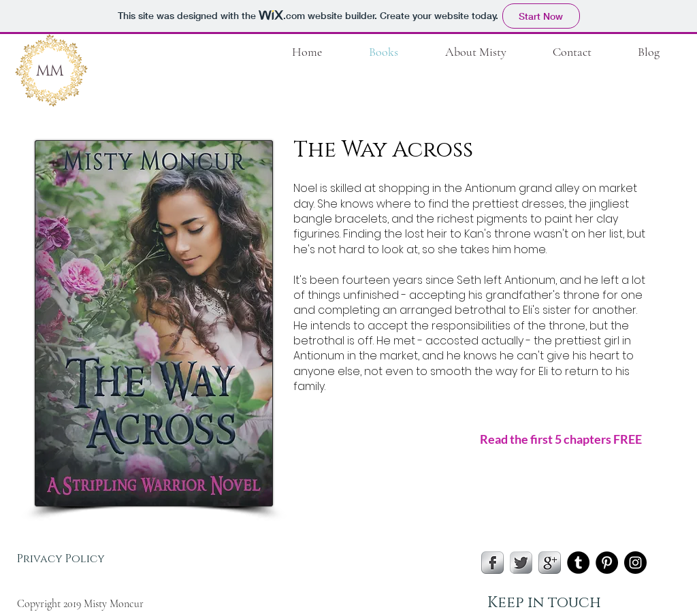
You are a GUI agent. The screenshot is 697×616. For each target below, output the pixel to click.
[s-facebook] (492, 563)
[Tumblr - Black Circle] (578, 563)
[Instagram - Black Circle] (635, 563)
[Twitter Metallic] (521, 563)
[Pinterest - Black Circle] (607, 563)
